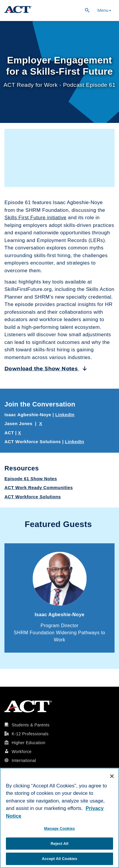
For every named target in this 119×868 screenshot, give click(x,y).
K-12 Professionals (30, 734)
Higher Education (28, 743)
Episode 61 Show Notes (31, 479)
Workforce (21, 752)
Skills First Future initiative (35, 218)
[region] (59, 818)
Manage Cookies (59, 828)
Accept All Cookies (59, 859)
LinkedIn (65, 415)
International (24, 760)
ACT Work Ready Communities (39, 487)
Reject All (59, 844)
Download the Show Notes (46, 369)
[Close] (112, 776)
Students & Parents (30, 725)
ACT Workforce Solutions (33, 497)
